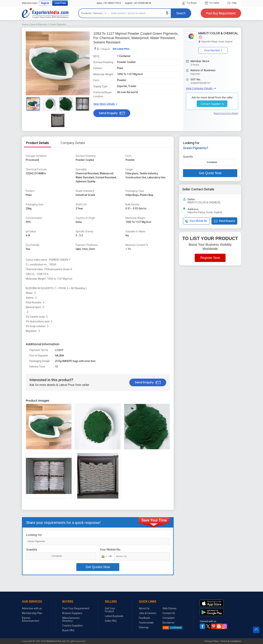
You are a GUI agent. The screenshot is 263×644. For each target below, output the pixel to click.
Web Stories (169, 608)
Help (232, 3)
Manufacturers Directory (71, 619)
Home (25, 24)
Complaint (168, 618)
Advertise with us (32, 608)
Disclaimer (169, 623)
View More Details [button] (105, 104)
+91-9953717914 (109, 3)
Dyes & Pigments (39, 24)
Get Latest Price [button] (121, 49)
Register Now (210, 258)
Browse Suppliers (72, 613)
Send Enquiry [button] (112, 113)
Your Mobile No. (110, 550)
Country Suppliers (73, 626)
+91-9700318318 (138, 3)
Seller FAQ (111, 621)
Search (181, 13)
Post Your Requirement (76, 608)
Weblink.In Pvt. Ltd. (56, 641)
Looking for (34, 535)
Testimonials (146, 623)
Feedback (144, 618)
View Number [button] (213, 50)
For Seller (212, 3)
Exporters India (45, 13)
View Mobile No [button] (196, 221)
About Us (144, 608)
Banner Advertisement (31, 619)
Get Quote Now (210, 173)
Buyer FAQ (68, 630)
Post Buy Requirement (221, 13)
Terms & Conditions (231, 641)
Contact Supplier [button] (212, 104)
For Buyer (190, 3)
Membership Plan (32, 613)
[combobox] (106, 556)
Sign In (45, 3)
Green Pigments (58, 24)
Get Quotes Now (98, 567)
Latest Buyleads (114, 616)
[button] (167, 13)
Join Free (60, 3)
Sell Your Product (110, 610)
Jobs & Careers (148, 613)
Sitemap (144, 627)
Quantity (32, 550)
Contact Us (169, 613)
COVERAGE (172, 628)
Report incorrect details (226, 113)
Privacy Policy (212, 641)
